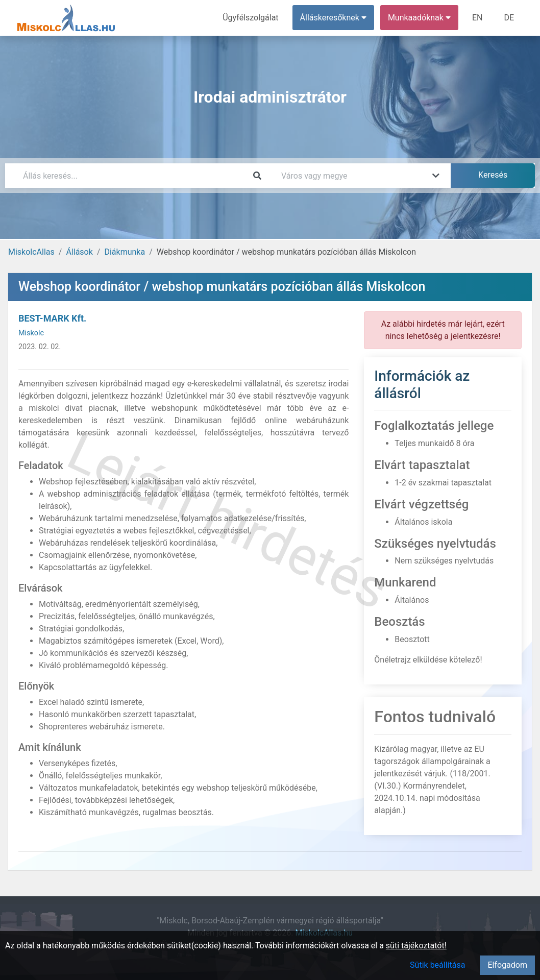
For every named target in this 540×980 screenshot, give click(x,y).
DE (509, 18)
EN (477, 18)
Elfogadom (507, 965)
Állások (79, 252)
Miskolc (31, 333)
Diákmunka (125, 252)
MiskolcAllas (31, 252)
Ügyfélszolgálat (250, 18)
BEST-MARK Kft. (52, 318)
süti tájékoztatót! (416, 946)
